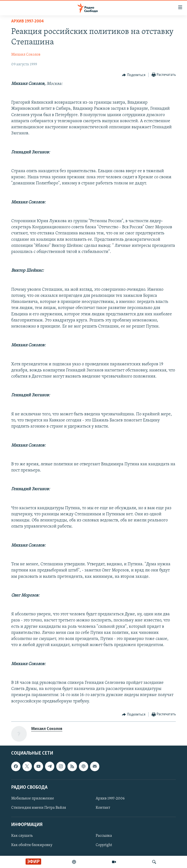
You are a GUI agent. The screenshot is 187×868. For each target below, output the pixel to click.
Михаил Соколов (26, 55)
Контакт (103, 808)
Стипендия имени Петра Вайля (39, 808)
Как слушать (22, 836)
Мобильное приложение (33, 798)
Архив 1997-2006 (110, 798)
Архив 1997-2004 (28, 21)
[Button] (134, 75)
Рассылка (104, 836)
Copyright (104, 845)
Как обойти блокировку (32, 845)
